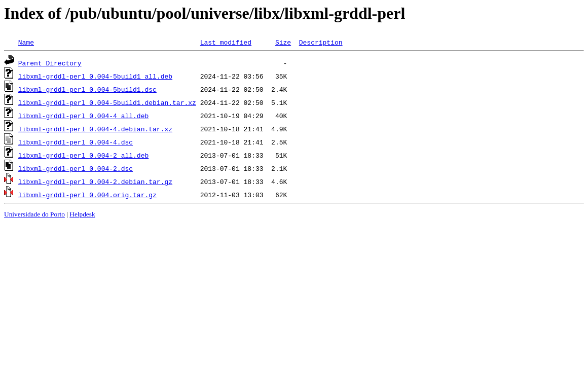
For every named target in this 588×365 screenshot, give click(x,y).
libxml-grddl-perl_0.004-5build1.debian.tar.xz (107, 102)
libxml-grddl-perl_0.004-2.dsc (76, 168)
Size (283, 42)
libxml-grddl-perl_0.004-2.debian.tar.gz (95, 181)
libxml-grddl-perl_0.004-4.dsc (76, 142)
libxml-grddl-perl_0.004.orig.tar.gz (87, 195)
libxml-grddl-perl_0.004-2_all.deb (83, 155)
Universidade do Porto (34, 214)
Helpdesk (82, 214)
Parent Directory (50, 63)
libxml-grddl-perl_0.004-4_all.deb (83, 116)
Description (321, 42)
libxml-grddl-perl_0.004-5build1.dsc (87, 89)
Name (26, 42)
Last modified (226, 42)
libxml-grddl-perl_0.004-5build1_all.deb (95, 76)
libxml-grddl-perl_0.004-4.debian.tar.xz (95, 129)
